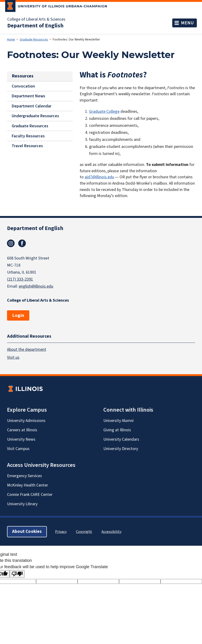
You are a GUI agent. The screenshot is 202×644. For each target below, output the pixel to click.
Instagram (11, 243)
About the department (27, 349)
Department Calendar (32, 106)
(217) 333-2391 (20, 279)
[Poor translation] (17, 574)
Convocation (23, 86)
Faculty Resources (28, 136)
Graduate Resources (34, 40)
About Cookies (27, 532)
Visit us (13, 357)
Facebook (22, 243)
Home (11, 40)
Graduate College (104, 112)
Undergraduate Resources (35, 116)
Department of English (35, 26)
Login (18, 315)
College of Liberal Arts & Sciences (36, 19)
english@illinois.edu (36, 286)
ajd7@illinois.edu (99, 177)
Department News (28, 96)
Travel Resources (27, 146)
